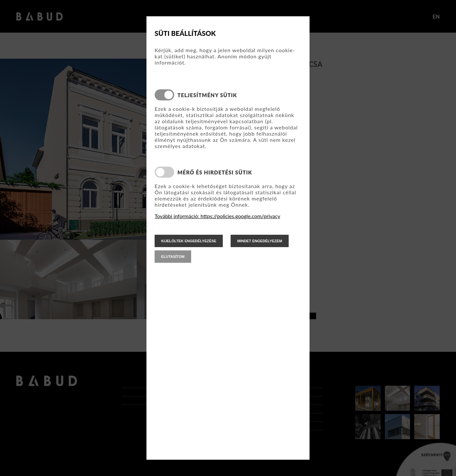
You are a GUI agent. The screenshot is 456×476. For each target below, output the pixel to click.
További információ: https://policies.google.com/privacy (217, 216)
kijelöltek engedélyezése (189, 241)
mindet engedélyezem (260, 241)
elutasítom (173, 257)
